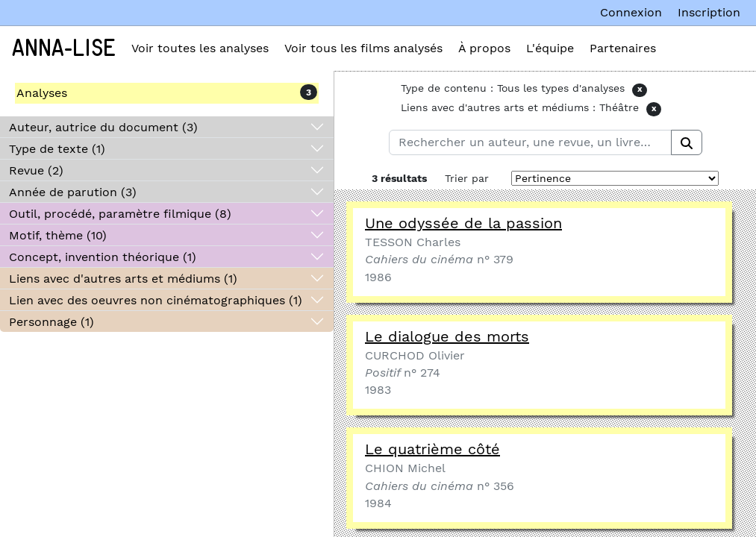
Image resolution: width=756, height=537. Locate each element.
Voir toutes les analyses (200, 48)
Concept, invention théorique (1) (103, 257)
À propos (484, 48)
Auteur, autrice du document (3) (103, 127)
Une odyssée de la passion (463, 223)
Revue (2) (36, 170)
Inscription (709, 12)
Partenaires (623, 48)
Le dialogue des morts (447, 336)
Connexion (631, 12)
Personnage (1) (51, 322)
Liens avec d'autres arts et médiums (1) (123, 279)
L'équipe (550, 48)
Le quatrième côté (432, 449)
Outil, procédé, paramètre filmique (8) (120, 214)
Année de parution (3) (73, 192)
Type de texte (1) (57, 149)
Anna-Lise (64, 48)
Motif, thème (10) (58, 235)
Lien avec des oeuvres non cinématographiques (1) (156, 300)
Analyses (42, 93)
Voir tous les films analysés (363, 48)
